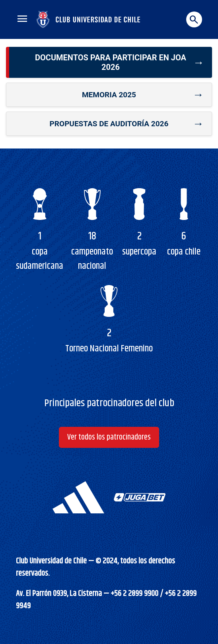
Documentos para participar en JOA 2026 (111, 62)
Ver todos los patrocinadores (109, 437)
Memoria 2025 (109, 95)
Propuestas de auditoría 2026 (109, 124)
